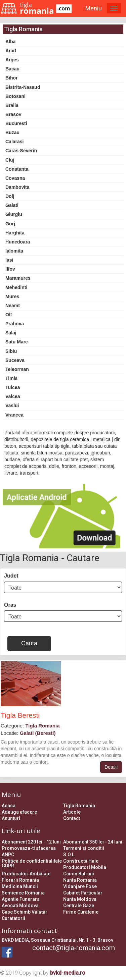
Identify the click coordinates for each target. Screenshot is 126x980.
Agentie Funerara (21, 899)
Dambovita (17, 187)
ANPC (8, 855)
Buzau (12, 132)
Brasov (13, 114)
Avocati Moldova (20, 906)
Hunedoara (18, 242)
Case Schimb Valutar (25, 912)
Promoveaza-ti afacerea (29, 848)
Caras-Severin (21, 151)
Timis (11, 378)
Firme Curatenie (81, 912)
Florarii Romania (20, 880)
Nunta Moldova (80, 899)
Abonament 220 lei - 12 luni (31, 842)
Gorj (10, 224)
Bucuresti (16, 123)
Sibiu (11, 351)
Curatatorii (13, 918)
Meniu (94, 8)
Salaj (11, 333)
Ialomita (14, 251)
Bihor (12, 78)
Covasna (15, 178)
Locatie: (28, 733)
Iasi (9, 260)
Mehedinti (16, 287)
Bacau (12, 69)
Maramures (18, 278)
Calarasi (14, 142)
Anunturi (11, 818)
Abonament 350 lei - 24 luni (93, 842)
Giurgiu (14, 214)
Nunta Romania (80, 880)
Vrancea (14, 415)
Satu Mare (17, 342)
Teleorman (17, 369)
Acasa (9, 806)
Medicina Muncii (20, 886)
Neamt (13, 306)
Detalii (111, 767)
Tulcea (13, 387)
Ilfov (10, 269)
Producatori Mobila (85, 867)
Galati (12, 205)
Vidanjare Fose (80, 886)
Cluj (10, 160)
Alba (10, 42)
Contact (72, 818)
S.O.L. (69, 855)
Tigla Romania (79, 806)
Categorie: (30, 726)
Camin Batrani (79, 874)
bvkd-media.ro (68, 973)
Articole (72, 812)
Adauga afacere (19, 812)
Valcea (13, 396)
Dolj (10, 196)
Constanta (17, 169)
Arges (12, 60)
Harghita (15, 233)
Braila (12, 105)
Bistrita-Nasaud (23, 87)
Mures (12, 296)
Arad (11, 51)
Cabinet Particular (83, 893)
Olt (9, 315)
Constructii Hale (81, 861)
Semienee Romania (23, 893)
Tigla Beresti (20, 715)
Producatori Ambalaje (26, 874)
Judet (11, 576)
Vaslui (12, 405)
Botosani (15, 96)
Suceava (15, 360)
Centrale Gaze (79, 906)
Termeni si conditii (84, 848)
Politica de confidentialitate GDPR (32, 863)
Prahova (15, 324)
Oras (10, 605)
